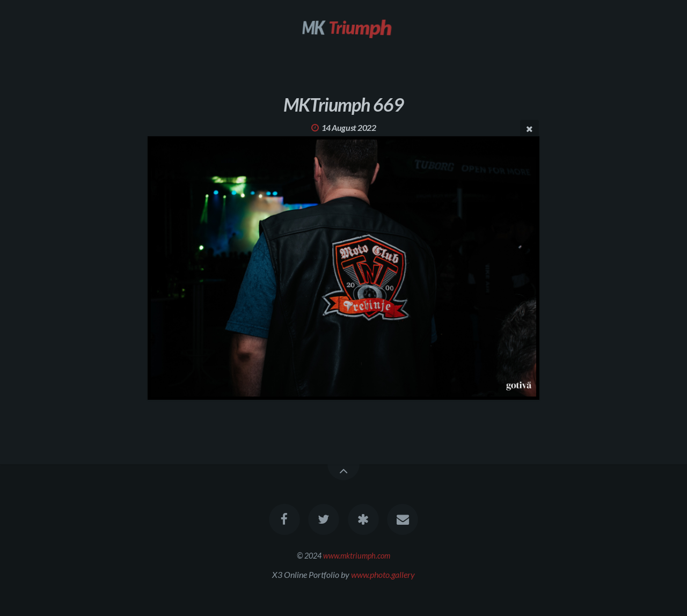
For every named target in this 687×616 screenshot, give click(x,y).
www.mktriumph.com (357, 556)
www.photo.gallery (383, 574)
